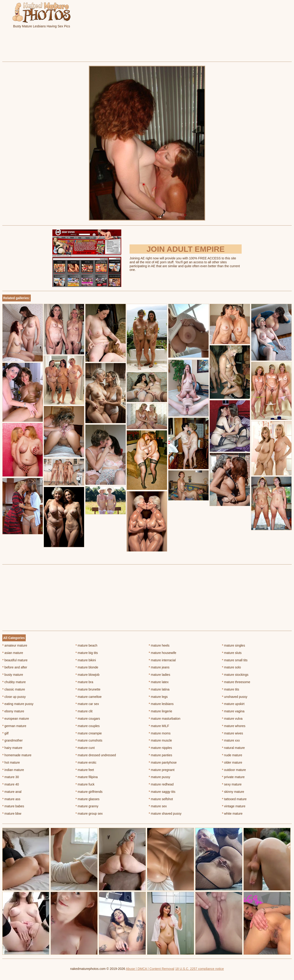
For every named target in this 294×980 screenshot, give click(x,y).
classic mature (14, 689)
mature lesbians (161, 704)
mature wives (232, 733)
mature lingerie (161, 711)
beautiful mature (15, 660)
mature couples (88, 726)
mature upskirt (233, 704)
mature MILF (159, 726)
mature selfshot (161, 799)
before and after (15, 667)
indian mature (13, 770)
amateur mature (15, 645)
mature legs (158, 697)
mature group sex (89, 814)
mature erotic (86, 762)
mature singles (233, 645)
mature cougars (88, 719)
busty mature (13, 675)
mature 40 (11, 784)
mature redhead (161, 784)
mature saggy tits (162, 792)
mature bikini (86, 660)
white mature (232, 814)
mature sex (158, 806)
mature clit (84, 711)
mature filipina (87, 777)
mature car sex (87, 704)
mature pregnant (162, 770)
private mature (233, 777)
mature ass (11, 799)
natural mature (233, 748)
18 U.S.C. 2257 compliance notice (200, 969)
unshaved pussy (235, 697)
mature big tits (87, 653)
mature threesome (236, 682)
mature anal (12, 792)
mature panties (161, 755)
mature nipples (160, 748)
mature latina (159, 689)
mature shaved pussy (165, 814)
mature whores (234, 726)
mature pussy (160, 777)
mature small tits (235, 660)
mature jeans (159, 667)
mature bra (84, 682)
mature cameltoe (89, 697)
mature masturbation (165, 719)
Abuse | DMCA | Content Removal (150, 969)
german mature (14, 726)
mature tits (230, 689)
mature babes (13, 806)
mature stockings (235, 675)
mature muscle (160, 740)
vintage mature (234, 806)
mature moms (160, 733)
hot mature (11, 762)
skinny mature (233, 792)
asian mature (13, 653)
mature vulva (232, 719)
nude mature (232, 755)
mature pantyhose (163, 762)
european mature (16, 719)
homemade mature (17, 755)
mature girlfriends (89, 792)
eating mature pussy (18, 704)
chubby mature (14, 682)
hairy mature (12, 748)
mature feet (85, 770)
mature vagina (233, 711)
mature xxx (231, 740)
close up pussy (14, 697)
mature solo (231, 667)
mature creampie (89, 733)
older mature (232, 762)
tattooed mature (234, 799)
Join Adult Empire (186, 249)
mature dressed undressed (96, 755)
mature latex (159, 682)
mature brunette (88, 689)
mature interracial (162, 660)
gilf (5, 733)
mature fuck (85, 784)
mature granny (87, 806)
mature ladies (160, 675)
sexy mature (232, 784)
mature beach (86, 645)
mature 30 (11, 777)
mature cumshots (89, 740)
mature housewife (163, 653)
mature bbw (12, 814)
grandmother (13, 740)
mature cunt (85, 748)
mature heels (159, 645)
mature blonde (87, 667)
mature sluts (232, 653)
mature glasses (88, 799)
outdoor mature (234, 770)
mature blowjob (88, 675)
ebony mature (13, 711)
